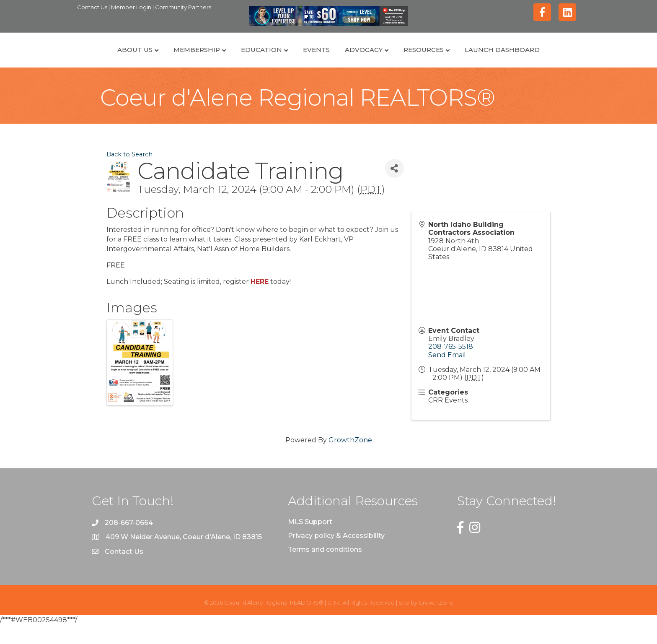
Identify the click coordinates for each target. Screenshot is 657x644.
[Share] (394, 188)
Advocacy (402, 59)
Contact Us (93, 7)
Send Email (447, 374)
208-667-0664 (129, 542)
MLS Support (310, 541)
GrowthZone (350, 459)
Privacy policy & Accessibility (336, 554)
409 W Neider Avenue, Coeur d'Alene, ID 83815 (184, 556)
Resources (462, 59)
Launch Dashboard (540, 59)
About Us (97, 59)
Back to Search (129, 174)
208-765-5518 (451, 366)
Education (223, 59)
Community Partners (183, 7)
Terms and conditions (325, 569)
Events (278, 59)
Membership (159, 59)
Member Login (132, 7)
